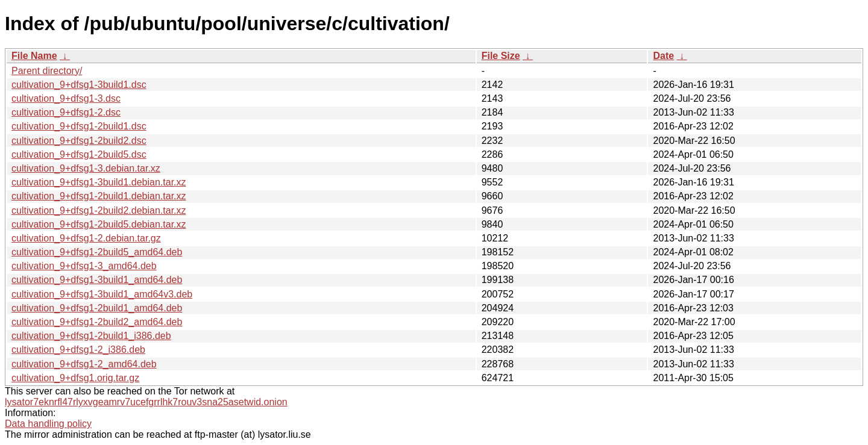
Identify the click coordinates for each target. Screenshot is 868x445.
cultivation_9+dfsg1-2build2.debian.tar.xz (99, 210)
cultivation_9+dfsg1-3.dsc (66, 98)
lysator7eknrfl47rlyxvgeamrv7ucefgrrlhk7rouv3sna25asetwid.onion (146, 402)
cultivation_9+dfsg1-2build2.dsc (79, 141)
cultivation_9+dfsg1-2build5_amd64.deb (97, 252)
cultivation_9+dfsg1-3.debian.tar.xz (86, 168)
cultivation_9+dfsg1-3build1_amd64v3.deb (102, 294)
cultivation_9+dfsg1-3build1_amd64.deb (97, 280)
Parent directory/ (47, 71)
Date (663, 56)
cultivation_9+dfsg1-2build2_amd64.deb (97, 322)
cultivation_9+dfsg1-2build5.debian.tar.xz (99, 224)
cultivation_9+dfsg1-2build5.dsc (79, 154)
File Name (34, 56)
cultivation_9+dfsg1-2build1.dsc (79, 126)
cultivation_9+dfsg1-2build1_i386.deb (91, 336)
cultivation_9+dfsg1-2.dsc (66, 112)
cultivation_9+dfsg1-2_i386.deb (78, 350)
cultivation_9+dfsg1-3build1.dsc (79, 85)
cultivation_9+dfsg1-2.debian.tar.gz (86, 238)
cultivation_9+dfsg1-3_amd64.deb (84, 266)
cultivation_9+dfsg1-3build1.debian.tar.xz (99, 182)
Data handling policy (48, 424)
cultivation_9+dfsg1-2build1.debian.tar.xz (99, 196)
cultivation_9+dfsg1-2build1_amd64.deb (97, 308)
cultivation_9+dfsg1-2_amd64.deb (84, 364)
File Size (501, 56)
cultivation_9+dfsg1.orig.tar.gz (75, 378)
